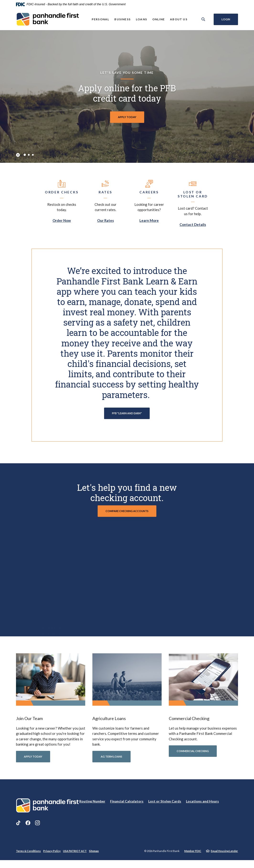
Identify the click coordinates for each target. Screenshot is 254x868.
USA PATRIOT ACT (75, 854)
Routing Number (92, 804)
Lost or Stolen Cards (165, 804)
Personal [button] (100, 19)
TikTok (18, 826)
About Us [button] (178, 19)
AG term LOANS (111, 759)
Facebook (28, 826)
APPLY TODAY (127, 117)
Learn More (149, 220)
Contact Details (193, 224)
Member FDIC (193, 854)
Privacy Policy (52, 854)
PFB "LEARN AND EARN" (127, 413)
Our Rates (106, 220)
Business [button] (122, 19)
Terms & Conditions (28, 854)
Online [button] (158, 19)
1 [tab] (25, 155)
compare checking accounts (127, 511)
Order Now (62, 220)
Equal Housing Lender (224, 854)
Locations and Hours (202, 804)
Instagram (37, 826)
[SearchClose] (203, 19)
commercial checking (193, 754)
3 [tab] (33, 155)
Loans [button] (141, 19)
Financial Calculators (127, 804)
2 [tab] (29, 155)
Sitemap (94, 854)
